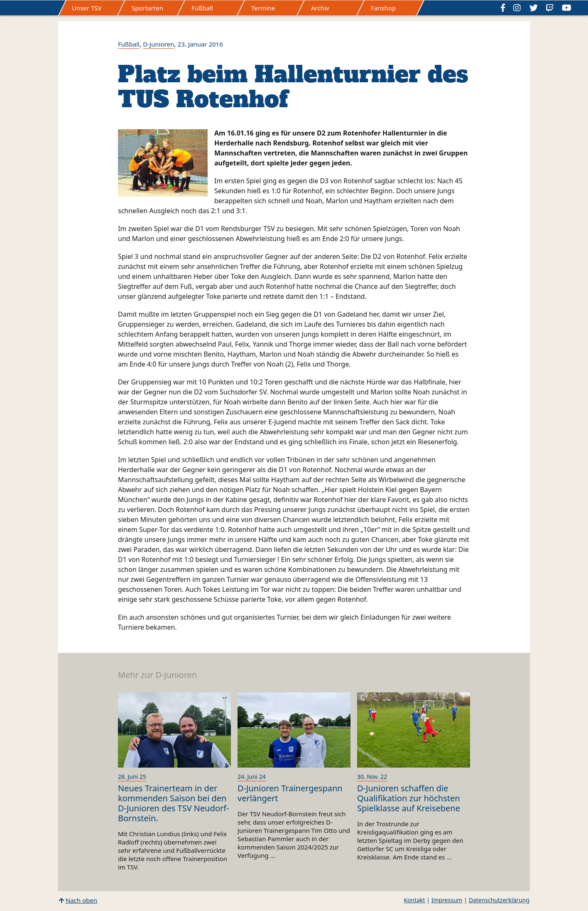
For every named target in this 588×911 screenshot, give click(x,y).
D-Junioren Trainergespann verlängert (290, 793)
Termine (263, 8)
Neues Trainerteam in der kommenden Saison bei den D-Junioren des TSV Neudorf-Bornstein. (174, 803)
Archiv (320, 8)
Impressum (447, 900)
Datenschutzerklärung (499, 900)
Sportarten (147, 8)
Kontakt (414, 900)
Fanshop (383, 8)
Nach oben (81, 900)
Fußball (202, 8)
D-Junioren (158, 44)
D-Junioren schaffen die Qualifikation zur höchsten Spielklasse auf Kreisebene (409, 798)
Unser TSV (87, 8)
